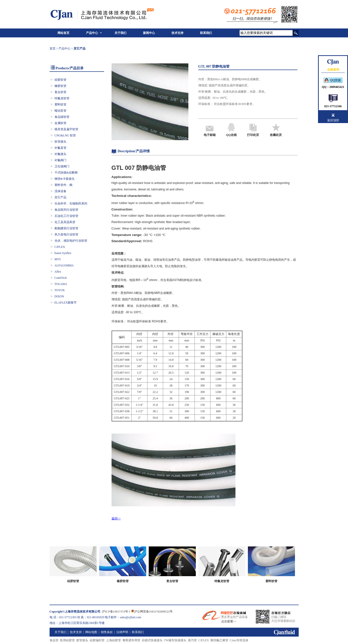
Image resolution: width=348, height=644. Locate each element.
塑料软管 (60, 104)
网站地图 (91, 632)
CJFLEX (60, 247)
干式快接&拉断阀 (66, 173)
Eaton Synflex (63, 253)
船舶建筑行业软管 (66, 228)
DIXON (59, 296)
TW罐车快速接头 (175, 640)
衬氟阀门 (60, 160)
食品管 (54, 640)
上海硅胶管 (114, 640)
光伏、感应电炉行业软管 (71, 241)
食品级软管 (62, 117)
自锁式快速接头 (152, 640)
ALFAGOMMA (64, 265)
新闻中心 (149, 33)
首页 (53, 49)
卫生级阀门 (62, 166)
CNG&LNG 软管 (65, 135)
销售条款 (107, 632)
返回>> (116, 518)
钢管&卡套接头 (65, 179)
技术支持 (177, 33)
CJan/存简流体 (239, 640)
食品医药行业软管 (66, 210)
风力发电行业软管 (66, 234)
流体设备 (60, 191)
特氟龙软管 (62, 98)
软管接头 (60, 142)
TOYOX (60, 290)
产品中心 (92, 33)
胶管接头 (82, 640)
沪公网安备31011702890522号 (152, 612)
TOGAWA (61, 284)
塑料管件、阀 (63, 185)
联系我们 (206, 33)
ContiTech (61, 278)
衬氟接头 (60, 154)
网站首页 (63, 33)
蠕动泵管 (60, 111)
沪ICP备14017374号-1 (116, 612)
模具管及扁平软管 (66, 129)
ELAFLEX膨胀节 (66, 303)
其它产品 (60, 197)
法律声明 (122, 632)
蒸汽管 (192, 640)
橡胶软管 (60, 86)
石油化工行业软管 (66, 216)
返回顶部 (333, 120)
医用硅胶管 (67, 640)
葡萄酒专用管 (131, 640)
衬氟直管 (60, 148)
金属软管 (60, 123)
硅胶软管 (60, 80)
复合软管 (60, 92)
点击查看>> (229, 621)
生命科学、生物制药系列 (71, 204)
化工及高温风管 (65, 222)
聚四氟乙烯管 (219, 640)
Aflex (58, 272)
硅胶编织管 (97, 640)
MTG (58, 259)
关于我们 (120, 33)
